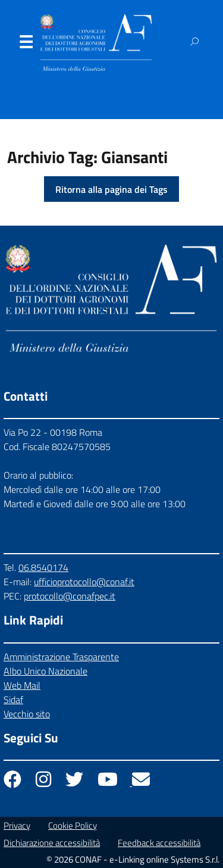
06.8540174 (43, 567)
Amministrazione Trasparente (61, 657)
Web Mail (22, 685)
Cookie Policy (73, 825)
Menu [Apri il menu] (26, 45)
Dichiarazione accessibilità (52, 843)
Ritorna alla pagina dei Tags (111, 189)
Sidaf (13, 700)
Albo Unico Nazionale (45, 671)
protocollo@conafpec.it (70, 596)
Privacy (17, 825)
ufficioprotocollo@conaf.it (84, 582)
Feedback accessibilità (159, 843)
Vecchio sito (27, 714)
